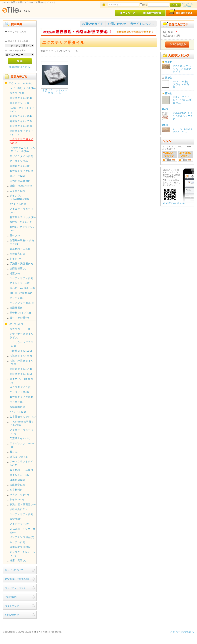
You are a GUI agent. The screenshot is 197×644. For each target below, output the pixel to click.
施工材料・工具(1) (21, 249)
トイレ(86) (16, 258)
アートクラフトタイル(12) (22, 463)
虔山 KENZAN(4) (21, 186)
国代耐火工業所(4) (21, 181)
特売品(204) (17, 93)
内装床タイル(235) (21, 121)
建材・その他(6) (19, 317)
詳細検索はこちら (20, 67)
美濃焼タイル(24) (20, 438)
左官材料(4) (17, 490)
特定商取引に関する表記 (18, 579)
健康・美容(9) (18, 560)
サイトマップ (12, 606)
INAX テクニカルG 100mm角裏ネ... (183, 100)
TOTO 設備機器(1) (22, 293)
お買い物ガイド (93, 24)
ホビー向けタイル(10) (23, 88)
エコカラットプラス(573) (22, 344)
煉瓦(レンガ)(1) (19, 457)
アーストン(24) (19, 161)
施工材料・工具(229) (22, 470)
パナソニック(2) (19, 494)
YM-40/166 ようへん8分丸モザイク (183, 116)
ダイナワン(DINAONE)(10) (19, 197)
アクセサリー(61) (20, 283)
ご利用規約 (11, 597)
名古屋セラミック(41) (23, 417)
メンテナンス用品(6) (22, 537)
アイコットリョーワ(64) (22, 210)
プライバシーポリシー (16, 588)
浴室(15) (15, 273)
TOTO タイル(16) (21, 222)
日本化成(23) (17, 480)
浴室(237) (16, 519)
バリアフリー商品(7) (22, 303)
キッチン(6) (17, 298)
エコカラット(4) (19, 103)
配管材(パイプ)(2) (20, 313)
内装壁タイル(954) (21, 98)
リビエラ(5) (17, 402)
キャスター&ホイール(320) (22, 554)
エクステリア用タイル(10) (22, 141)
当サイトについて (14, 570)
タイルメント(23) (20, 475)
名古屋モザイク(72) (21, 171)
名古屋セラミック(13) (23, 217)
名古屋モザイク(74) (21, 397)
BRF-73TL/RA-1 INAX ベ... (184, 130)
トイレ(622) (17, 499)
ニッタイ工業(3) (19, 392)
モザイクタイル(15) (21, 156)
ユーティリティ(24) (21, 514)
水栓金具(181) (18, 509)
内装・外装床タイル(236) (22, 362)
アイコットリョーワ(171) (22, 432)
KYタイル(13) (18, 204)
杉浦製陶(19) (17, 407)
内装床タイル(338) (21, 356)
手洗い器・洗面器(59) (23, 504)
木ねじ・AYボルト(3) (22, 288)
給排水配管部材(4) (21, 547)
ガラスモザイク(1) (21, 387)
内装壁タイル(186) (21, 351)
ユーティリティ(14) (21, 278)
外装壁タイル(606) (21, 126)
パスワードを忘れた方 (187, 5)
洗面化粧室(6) (18, 268)
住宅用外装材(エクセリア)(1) (22, 242)
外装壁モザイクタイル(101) (22, 133)
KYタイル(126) (19, 412)
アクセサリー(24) (20, 524)
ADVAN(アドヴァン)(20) (22, 229)
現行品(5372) (17, 324)
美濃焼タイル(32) (20, 166)
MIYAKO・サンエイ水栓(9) (23, 531)
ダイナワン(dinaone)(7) (22, 380)
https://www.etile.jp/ (174, 203)
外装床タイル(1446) (22, 369)
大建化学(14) (17, 485)
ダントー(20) (17, 176)
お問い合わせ (12, 615)
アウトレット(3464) (21, 83)
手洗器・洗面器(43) (21, 264)
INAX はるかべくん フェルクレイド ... (182, 69)
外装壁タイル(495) (21, 374)
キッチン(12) (17, 542)
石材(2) (14, 452)
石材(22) (15, 235)
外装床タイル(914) (21, 116)
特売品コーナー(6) (21, 329)
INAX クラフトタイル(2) (22, 110)
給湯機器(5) (17, 308)
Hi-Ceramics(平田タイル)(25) (22, 423)
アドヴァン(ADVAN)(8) (22, 445)
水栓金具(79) (17, 254)
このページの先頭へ (182, 632)
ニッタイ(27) (17, 191)
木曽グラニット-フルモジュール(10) (23, 149)
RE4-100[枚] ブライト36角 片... (182, 84)
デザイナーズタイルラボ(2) (22, 335)
